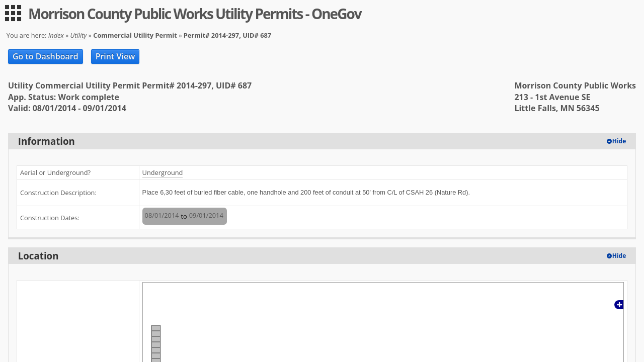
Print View (115, 56)
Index (56, 35)
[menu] (13, 13)
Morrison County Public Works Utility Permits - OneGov (195, 14)
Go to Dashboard (46, 56)
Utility (79, 35)
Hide (619, 141)
